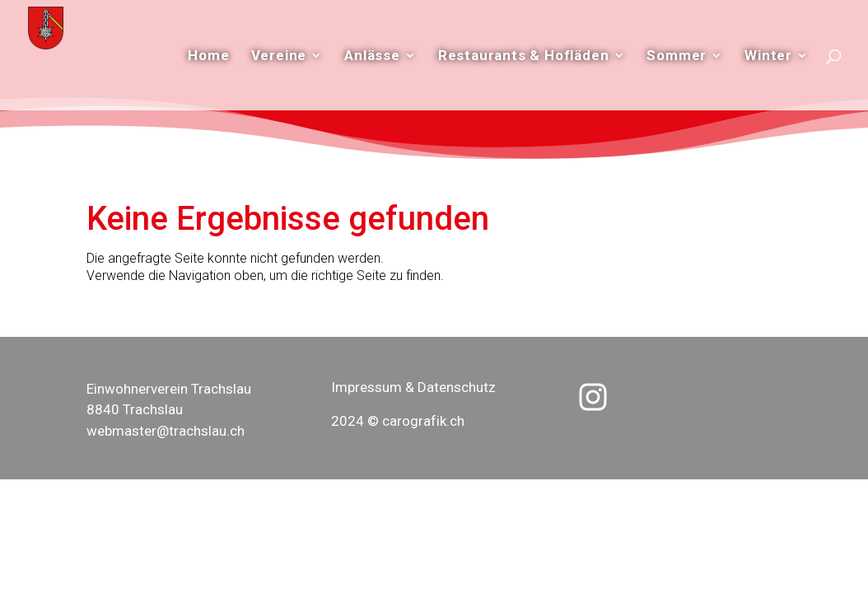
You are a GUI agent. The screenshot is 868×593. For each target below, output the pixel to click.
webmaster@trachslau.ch (166, 431)
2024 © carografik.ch (398, 421)
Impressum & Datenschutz (413, 387)
